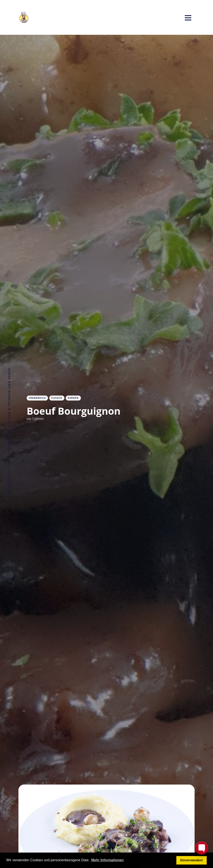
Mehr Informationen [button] (107, 860)
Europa (73, 398)
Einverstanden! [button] (192, 860)
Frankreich (37, 398)
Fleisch (57, 398)
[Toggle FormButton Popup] (202, 848)
